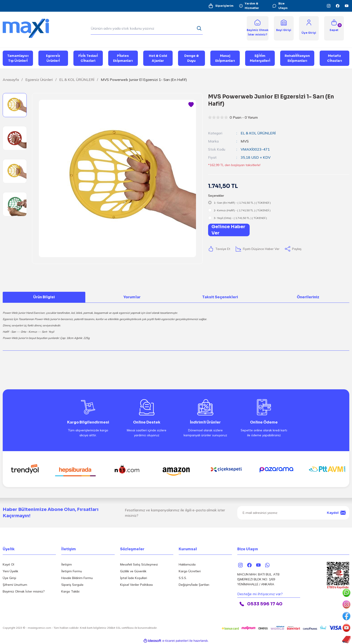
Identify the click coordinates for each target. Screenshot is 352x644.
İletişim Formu (72, 571)
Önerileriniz (308, 297)
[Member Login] (309, 22)
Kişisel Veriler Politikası (136, 585)
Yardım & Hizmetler (249, 6)
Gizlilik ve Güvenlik (133, 571)
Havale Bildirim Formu (77, 578)
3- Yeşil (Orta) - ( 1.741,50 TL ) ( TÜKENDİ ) (240, 218)
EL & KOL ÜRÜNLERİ (258, 133)
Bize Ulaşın (280, 6)
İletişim (67, 564)
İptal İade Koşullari (134, 578)
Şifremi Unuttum (15, 585)
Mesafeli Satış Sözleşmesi (139, 564)
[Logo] (29, 28)
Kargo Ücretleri (190, 571)
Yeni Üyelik (10, 571)
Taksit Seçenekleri (220, 297)
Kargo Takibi (70, 591)
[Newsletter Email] (293, 513)
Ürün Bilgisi (44, 297)
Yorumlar (132, 297)
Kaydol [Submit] (336, 513)
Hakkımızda (187, 564)
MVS (245, 141)
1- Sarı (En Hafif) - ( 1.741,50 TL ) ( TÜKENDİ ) (242, 203)
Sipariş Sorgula (72, 585)
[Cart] (334, 28)
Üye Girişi (9, 578)
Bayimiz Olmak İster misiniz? (24, 591)
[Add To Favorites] (191, 105)
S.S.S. (183, 578)
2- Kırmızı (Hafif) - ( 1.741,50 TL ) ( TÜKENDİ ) (242, 210)
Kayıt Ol (8, 564)
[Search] (147, 28)
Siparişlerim (221, 6)
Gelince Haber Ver (228, 230)
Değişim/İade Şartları (194, 585)
